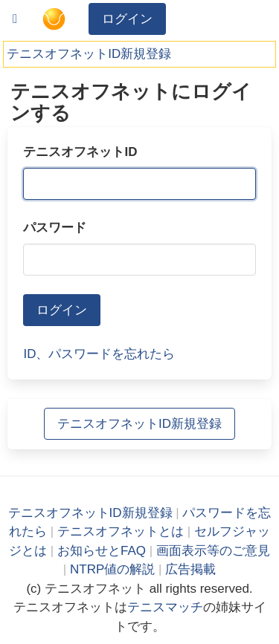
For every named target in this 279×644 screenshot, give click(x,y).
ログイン (127, 19)
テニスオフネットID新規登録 (89, 54)
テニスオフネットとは (121, 531)
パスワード (55, 228)
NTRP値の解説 (112, 569)
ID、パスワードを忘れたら (99, 354)
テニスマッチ (165, 607)
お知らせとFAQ (102, 551)
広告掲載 (190, 569)
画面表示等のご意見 (213, 551)
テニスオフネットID (80, 152)
